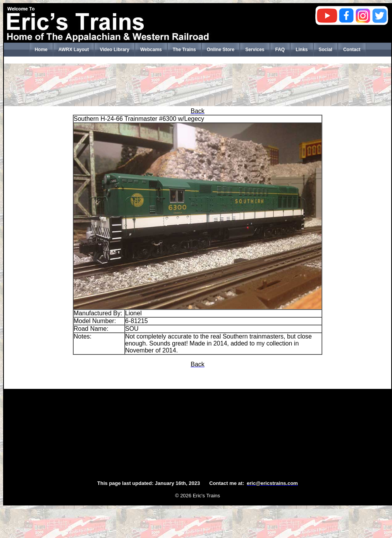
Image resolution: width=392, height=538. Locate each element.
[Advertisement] (198, 85)
